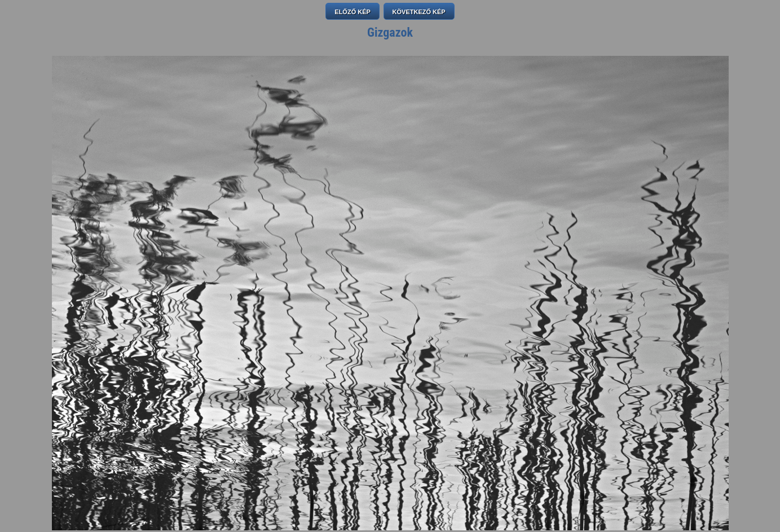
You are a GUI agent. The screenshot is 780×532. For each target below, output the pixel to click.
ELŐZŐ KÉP (352, 12)
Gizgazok (390, 32)
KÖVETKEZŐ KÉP (419, 12)
